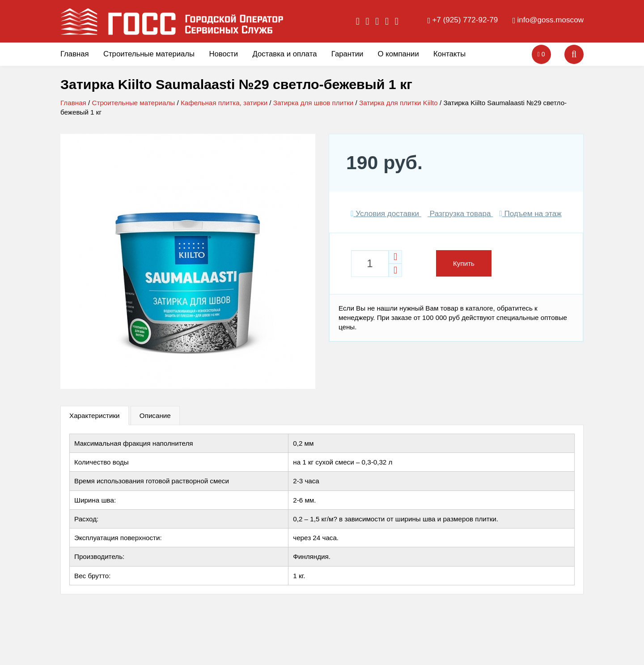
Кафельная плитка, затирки (224, 103)
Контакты (449, 54)
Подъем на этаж (530, 214)
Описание (155, 416)
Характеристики (95, 416)
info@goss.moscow (551, 20)
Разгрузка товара (460, 214)
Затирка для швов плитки (313, 103)
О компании (398, 54)
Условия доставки (386, 214)
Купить (464, 263)
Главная (75, 54)
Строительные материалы (149, 54)
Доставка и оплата (284, 54)
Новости (223, 54)
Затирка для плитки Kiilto (398, 103)
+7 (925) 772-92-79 (465, 20)
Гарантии (347, 54)
